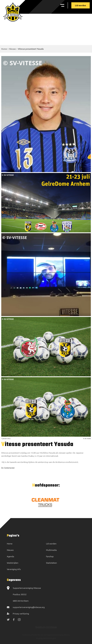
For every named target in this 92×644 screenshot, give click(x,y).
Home (4, 49)
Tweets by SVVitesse (46, 627)
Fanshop (50, 556)
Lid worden (81, 5)
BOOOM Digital (50, 638)
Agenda (10, 556)
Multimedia (51, 550)
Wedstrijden (13, 563)
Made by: (40, 638)
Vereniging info (14, 569)
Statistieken (51, 563)
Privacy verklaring (21, 614)
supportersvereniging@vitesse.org (29, 607)
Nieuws (13, 49)
